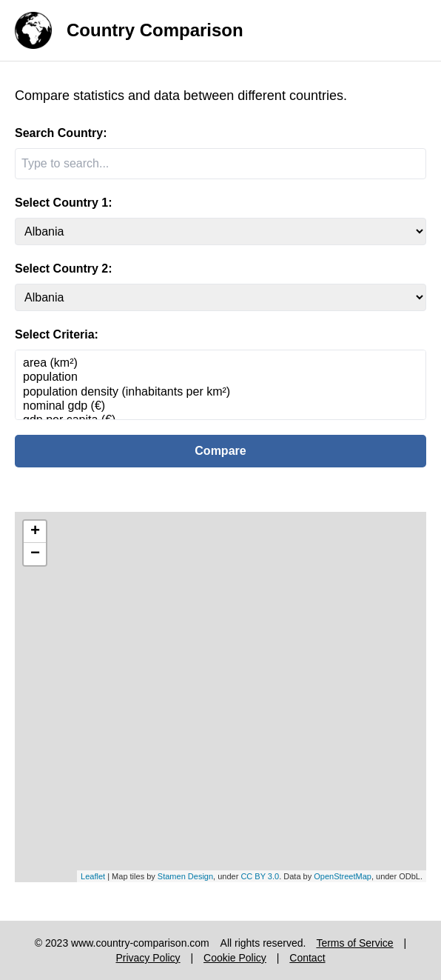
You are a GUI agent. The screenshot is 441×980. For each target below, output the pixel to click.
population (220, 377)
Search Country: (61, 133)
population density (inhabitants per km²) (220, 392)
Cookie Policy (235, 958)
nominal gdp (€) (220, 406)
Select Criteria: (57, 334)
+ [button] (35, 532)
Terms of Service (354, 943)
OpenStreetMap (343, 876)
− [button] (35, 554)
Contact (307, 958)
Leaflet (93, 876)
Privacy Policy (148, 958)
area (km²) (220, 363)
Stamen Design (185, 876)
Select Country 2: (64, 269)
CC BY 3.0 (260, 876)
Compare (220, 451)
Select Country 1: (64, 203)
